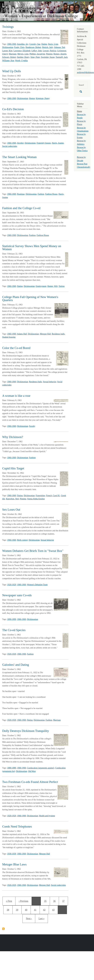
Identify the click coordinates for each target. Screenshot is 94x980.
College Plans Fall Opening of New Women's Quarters (30, 299)
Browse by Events (81, 136)
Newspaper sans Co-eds (17, 595)
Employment (41, 286)
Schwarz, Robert (9, 57)
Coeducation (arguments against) (41, 768)
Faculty (32, 426)
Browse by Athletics (81, 142)
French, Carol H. (53, 496)
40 (27, 909)
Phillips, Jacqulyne (37, 54)
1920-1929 (12, 585)
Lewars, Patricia (50, 51)
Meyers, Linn (23, 54)
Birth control (22, 540)
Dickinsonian (8, 47)
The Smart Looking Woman (19, 157)
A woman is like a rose (16, 396)
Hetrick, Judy (48, 47)
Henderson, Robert (33, 47)
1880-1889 (12, 768)
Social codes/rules (10, 146)
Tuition (62, 286)
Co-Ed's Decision (13, 109)
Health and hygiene (47, 816)
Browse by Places (81, 123)
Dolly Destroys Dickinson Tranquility (26, 731)
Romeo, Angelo (60, 54)
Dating (44, 44)
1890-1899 (12, 619)
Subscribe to (3, 929)
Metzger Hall (45, 334)
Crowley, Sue (35, 44)
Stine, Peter (35, 57)
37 (64, 901)
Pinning (49, 54)
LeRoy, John (37, 51)
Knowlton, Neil (12, 499)
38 (9, 909)
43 (54, 909)
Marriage (13, 54)
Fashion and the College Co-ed (21, 208)
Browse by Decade (81, 159)
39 (19, 909)
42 (45, 909)
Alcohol (20, 143)
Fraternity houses (44, 143)
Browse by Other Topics (82, 149)
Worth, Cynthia (21, 61)
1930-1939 (12, 854)
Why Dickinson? (13, 437)
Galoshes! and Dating (16, 665)
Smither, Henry (23, 57)
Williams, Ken (8, 61)
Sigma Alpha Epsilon (36, 499)
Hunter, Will (52, 286)
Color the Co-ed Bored (16, 348)
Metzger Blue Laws (14, 864)
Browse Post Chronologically (84, 165)
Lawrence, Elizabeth (22, 51)
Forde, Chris (19, 47)
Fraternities (40, 496)
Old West (32, 771)
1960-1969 (12, 44)
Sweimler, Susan (48, 57)
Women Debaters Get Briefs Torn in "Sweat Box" (33, 551)
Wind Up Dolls (12, 71)
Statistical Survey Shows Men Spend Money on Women (32, 248)
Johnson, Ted (59, 47)
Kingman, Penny (43, 98)
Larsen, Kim (7, 51)
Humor (32, 98)
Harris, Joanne (58, 143)
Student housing (9, 337)
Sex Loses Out (11, 510)
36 (55, 901)
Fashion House (51, 194)
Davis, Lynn (53, 44)
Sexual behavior (49, 382)
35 (46, 901)
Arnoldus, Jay (23, 44)
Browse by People (81, 116)
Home (79, 111)
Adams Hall (22, 334)
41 (36, 909)
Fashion (41, 194)
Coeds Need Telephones (17, 827)
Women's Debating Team (37, 585)
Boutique (21, 194)
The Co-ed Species (14, 630)
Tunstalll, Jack (61, 57)
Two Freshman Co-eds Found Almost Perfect (30, 782)
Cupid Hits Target (13, 468)
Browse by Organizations (83, 129)
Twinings (8, 27)
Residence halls (58, 334)
